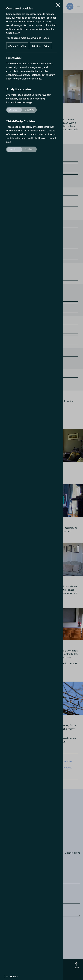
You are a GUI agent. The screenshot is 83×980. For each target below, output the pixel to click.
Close (58, 4)
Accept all (17, 46)
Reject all (41, 46)
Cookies (11, 976)
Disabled (29, 110)
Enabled (13, 110)
